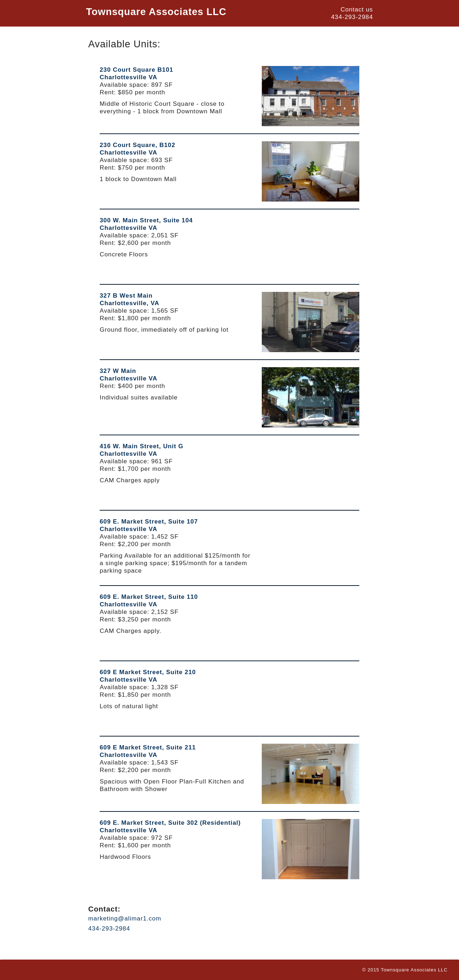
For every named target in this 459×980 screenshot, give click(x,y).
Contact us (357, 10)
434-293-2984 (352, 17)
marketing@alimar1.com (125, 919)
